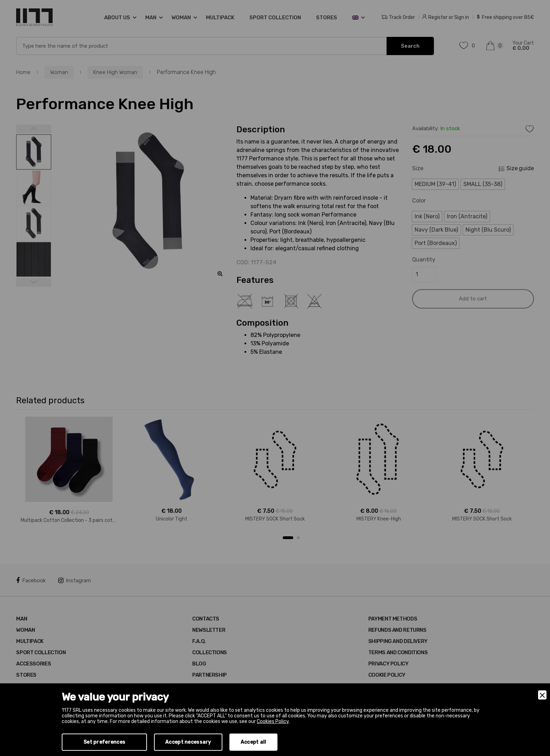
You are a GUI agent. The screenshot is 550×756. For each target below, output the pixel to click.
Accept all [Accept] (253, 742)
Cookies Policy (273, 721)
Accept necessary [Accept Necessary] (188, 742)
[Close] (542, 695)
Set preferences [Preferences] (104, 742)
